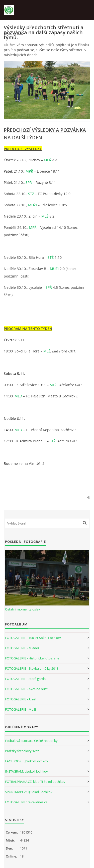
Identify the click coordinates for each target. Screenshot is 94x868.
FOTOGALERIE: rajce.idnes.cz (26, 802)
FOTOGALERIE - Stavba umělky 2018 (32, 668)
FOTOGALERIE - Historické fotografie (32, 658)
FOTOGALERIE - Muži (20, 709)
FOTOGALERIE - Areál (21, 699)
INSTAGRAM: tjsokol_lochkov (26, 771)
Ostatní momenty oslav (23, 609)
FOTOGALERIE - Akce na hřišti (27, 689)
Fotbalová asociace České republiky (31, 741)
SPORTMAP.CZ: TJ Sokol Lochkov (29, 792)
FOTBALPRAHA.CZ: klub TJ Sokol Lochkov (35, 782)
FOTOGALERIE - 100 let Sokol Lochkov (33, 638)
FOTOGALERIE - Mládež (22, 648)
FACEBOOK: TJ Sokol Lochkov (27, 761)
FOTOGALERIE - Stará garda (25, 679)
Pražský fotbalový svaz (22, 751)
